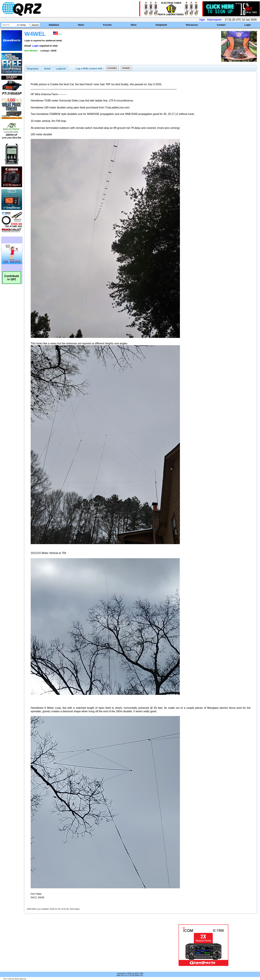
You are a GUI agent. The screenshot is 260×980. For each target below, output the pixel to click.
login (202, 20)
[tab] (33, 69)
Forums (107, 25)
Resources (192, 25)
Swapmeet (161, 25)
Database (54, 25)
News (81, 25)
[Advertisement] (89, 945)
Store (134, 25)
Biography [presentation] (33, 69)
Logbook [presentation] (61, 69)
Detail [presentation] (47, 69)
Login (248, 25)
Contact (221, 25)
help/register (215, 20)
